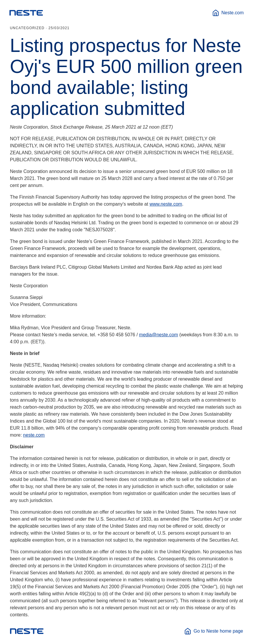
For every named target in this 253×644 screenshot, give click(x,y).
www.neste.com (166, 204)
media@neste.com (159, 335)
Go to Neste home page (214, 631)
